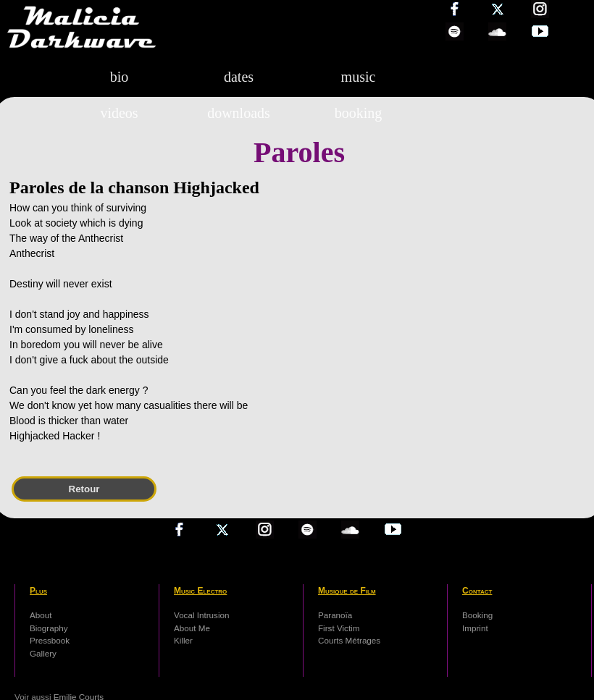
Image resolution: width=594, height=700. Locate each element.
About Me (192, 628)
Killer (183, 640)
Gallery (43, 653)
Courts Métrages (349, 640)
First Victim (339, 628)
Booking (477, 615)
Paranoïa (335, 615)
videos (119, 113)
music (359, 77)
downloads (239, 113)
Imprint (475, 628)
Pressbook (50, 640)
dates (239, 77)
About (41, 615)
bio (120, 77)
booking (359, 113)
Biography (49, 628)
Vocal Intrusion (201, 615)
